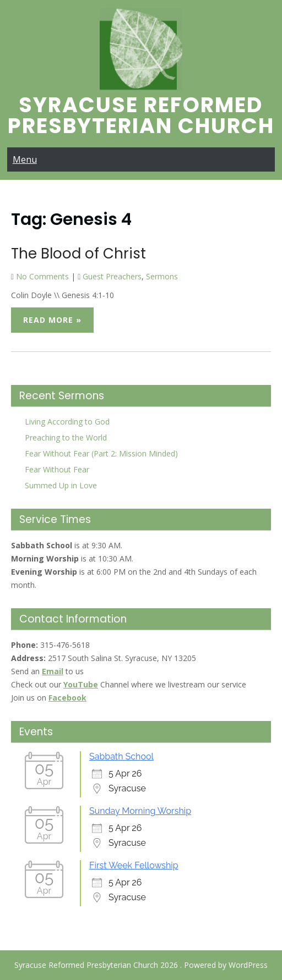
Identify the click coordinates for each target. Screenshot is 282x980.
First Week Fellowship (134, 865)
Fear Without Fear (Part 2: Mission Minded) (101, 453)
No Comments (42, 276)
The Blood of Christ (78, 254)
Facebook (67, 698)
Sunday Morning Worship (140, 811)
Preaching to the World (66, 437)
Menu (25, 159)
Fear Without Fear (57, 469)
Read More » (52, 320)
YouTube (81, 684)
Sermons (162, 276)
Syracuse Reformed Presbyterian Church (141, 115)
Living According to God (67, 422)
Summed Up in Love (61, 485)
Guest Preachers (112, 276)
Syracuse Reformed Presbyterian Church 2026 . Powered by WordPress (141, 965)
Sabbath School (121, 756)
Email (53, 671)
